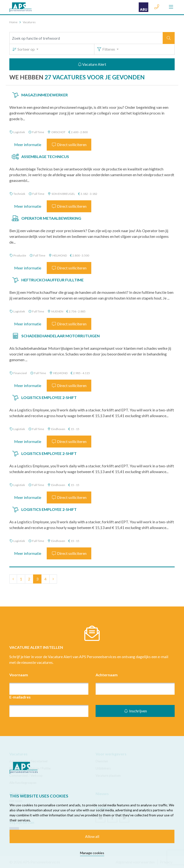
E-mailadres (20, 697)
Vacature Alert (92, 64)
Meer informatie (28, 145)
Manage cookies (92, 853)
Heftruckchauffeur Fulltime (52, 280)
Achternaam (107, 675)
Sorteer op (24, 49)
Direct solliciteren (69, 145)
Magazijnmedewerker (45, 95)
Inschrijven (135, 711)
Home (13, 22)
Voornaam (19, 675)
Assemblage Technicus (45, 156)
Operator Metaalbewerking (51, 218)
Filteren (106, 49)
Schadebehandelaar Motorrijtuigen (60, 336)
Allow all (92, 836)
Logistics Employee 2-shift (49, 397)
